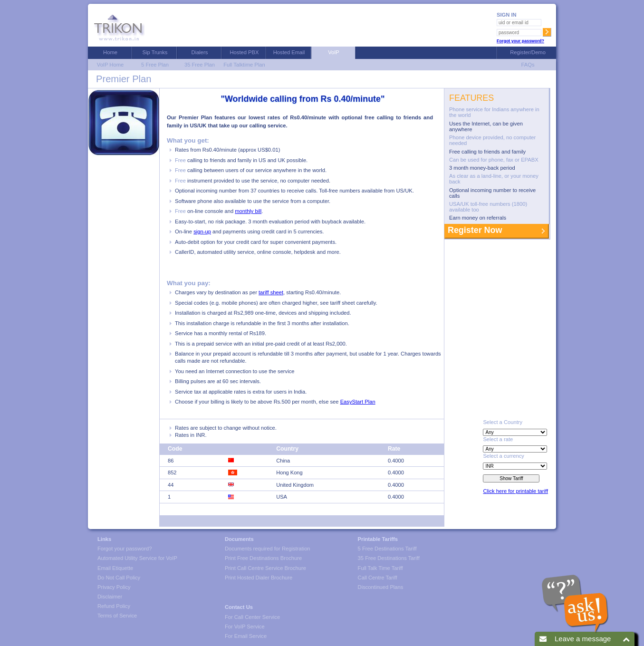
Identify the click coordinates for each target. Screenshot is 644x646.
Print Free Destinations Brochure (263, 558)
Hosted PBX (245, 52)
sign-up (202, 231)
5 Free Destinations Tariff (387, 549)
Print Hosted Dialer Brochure (259, 578)
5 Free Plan (155, 65)
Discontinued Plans (381, 587)
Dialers (200, 52)
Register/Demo (526, 52)
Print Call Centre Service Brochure (265, 568)
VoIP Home (110, 65)
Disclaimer (110, 597)
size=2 (515, 466)
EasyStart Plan (358, 402)
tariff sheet (271, 292)
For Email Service (246, 636)
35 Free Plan (200, 65)
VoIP (334, 52)
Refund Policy (114, 606)
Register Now (474, 230)
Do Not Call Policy (119, 578)
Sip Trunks (155, 52)
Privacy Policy (114, 587)
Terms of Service (117, 616)
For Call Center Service (252, 617)
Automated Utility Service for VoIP (137, 558)
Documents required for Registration (268, 549)
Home (110, 52)
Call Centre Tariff (378, 578)
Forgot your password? (520, 41)
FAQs (526, 65)
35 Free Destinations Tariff (389, 558)
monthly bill (248, 211)
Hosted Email (289, 52)
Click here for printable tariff (515, 491)
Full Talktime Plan (244, 65)
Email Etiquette (115, 568)
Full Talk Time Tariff (380, 568)
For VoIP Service (245, 627)
